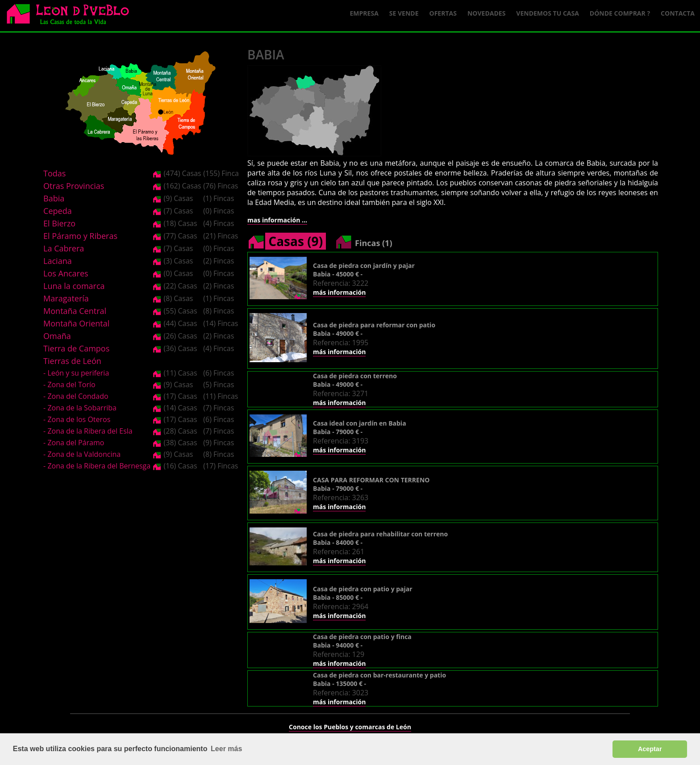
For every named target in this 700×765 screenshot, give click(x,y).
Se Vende (404, 13)
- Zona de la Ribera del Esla (88, 431)
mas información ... (277, 220)
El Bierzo (59, 223)
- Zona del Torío (69, 385)
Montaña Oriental (76, 323)
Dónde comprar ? (620, 13)
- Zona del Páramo (74, 443)
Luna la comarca (74, 286)
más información (339, 292)
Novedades (486, 13)
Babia (54, 198)
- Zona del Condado (76, 396)
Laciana (58, 261)
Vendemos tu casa (548, 13)
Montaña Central (75, 311)
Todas (54, 173)
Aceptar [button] (650, 749)
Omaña (57, 336)
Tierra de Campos (76, 348)
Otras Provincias (74, 186)
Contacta (678, 13)
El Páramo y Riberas (80, 236)
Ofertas (443, 13)
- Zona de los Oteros (77, 419)
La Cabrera (64, 248)
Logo (71, 16)
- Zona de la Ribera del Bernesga (97, 466)
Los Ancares (66, 273)
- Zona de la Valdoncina (82, 454)
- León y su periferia (76, 373)
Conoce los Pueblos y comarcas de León (350, 727)
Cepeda (58, 211)
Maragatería (66, 298)
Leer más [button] (226, 749)
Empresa (364, 13)
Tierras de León (72, 361)
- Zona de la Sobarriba (80, 408)
